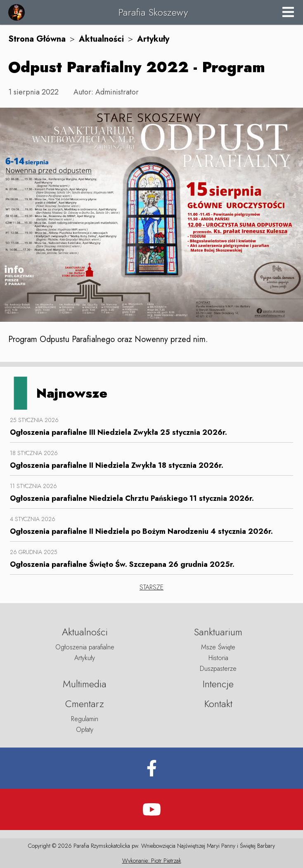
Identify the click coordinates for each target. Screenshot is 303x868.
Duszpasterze (218, 669)
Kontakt (218, 704)
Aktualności (101, 39)
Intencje (218, 684)
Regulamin (85, 719)
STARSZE (151, 587)
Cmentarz (85, 704)
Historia (218, 658)
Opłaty (85, 730)
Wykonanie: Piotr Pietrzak (152, 861)
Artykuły (153, 39)
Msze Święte (218, 647)
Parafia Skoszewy (153, 12)
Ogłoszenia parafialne (85, 647)
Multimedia (85, 684)
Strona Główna (37, 39)
